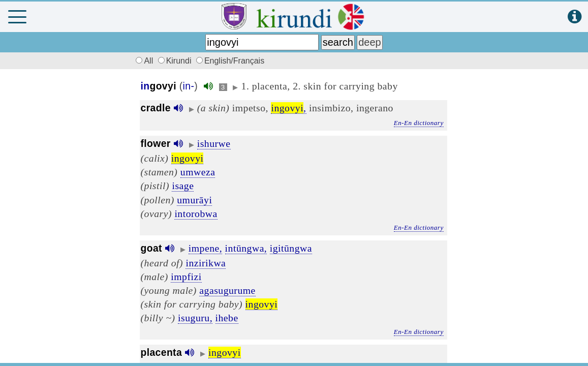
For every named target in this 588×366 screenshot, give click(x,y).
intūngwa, (246, 248)
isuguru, (195, 318)
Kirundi (176, 61)
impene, (205, 248)
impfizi (186, 277)
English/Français (230, 61)
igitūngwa (291, 248)
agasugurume (227, 290)
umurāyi (194, 200)
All (143, 61)
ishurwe (214, 143)
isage (183, 186)
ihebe (227, 318)
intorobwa (196, 213)
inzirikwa (206, 263)
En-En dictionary (419, 123)
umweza (198, 172)
